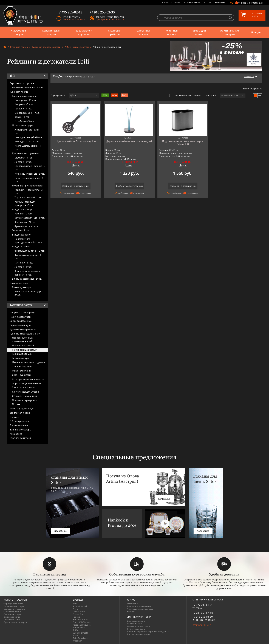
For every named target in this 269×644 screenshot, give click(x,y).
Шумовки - (24, 158)
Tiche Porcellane (80, 638)
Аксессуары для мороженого (28, 379)
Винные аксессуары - (27, 279)
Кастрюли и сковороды (25, 96)
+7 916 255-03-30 (203, 617)
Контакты (220, 2)
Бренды (256, 32)
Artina (76, 609)
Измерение (16, 434)
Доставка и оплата (171, 2)
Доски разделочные (21, 321)
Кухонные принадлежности (46, 47)
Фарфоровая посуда (19, 32)
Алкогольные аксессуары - (29, 293)
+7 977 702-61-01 (203, 605)
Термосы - (21, 230)
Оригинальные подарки (229, 32)
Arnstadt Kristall (80, 606)
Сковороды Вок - (27, 113)
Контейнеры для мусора (25, 392)
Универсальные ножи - (28, 131)
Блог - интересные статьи (139, 606)
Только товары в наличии (185, 95)
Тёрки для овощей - (29, 197)
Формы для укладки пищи (26, 383)
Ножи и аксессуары (23, 125)
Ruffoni (76, 630)
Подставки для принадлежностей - (28, 241)
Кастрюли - (24, 104)
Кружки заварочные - (30, 218)
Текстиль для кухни (20, 438)
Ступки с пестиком (22, 367)
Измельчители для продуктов (28, 362)
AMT (75, 604)
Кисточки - (24, 263)
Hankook (77, 617)
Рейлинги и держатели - (29, 192)
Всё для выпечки (21, 246)
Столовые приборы (114, 32)
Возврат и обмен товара (139, 626)
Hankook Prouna (81, 619)
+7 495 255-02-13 (203, 613)
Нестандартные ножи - (28, 147)
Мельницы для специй (22, 408)
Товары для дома (198, 32)
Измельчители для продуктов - (25, 203)
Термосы (15, 417)
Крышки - (23, 109)
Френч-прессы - (26, 226)
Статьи (208, 2)
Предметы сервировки (25, 400)
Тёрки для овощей (22, 354)
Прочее (16, 404)
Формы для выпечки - (30, 251)
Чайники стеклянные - (28, 87)
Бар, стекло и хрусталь (84, 32)
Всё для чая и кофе (22, 209)
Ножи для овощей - (28, 137)
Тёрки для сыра (20, 358)
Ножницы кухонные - (30, 174)
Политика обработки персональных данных (148, 632)
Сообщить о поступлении (76, 186)
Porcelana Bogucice (82, 625)
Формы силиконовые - (28, 257)
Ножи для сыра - (27, 141)
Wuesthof (77, 641)
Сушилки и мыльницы (24, 396)
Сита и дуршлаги (21, 375)
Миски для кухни (21, 371)
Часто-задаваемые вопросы (140, 609)
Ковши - (22, 117)
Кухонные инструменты (25, 153)
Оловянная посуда (144, 32)
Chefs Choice (79, 612)
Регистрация (256, 3)
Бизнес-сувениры (22, 287)
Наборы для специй (23, 345)
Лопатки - (23, 162)
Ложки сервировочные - (29, 180)
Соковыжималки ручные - (30, 168)
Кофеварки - (25, 222)
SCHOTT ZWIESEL (81, 633)
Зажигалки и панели (23, 387)
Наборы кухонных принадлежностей (22, 339)
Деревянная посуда (20, 325)
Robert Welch (79, 627)
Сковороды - (25, 100)
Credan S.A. (78, 614)
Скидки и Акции (192, 2)
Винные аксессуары (20, 430)
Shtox (75, 635)
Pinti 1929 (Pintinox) (82, 622)
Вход (244, 3)
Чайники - (23, 214)
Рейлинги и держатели (77, 47)
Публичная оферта (136, 629)
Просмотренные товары (139, 634)
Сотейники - (24, 121)
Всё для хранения (22, 235)
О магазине (133, 604)
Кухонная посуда (172, 32)
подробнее (60, 531)
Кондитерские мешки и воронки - (27, 273)
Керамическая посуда (51, 32)
